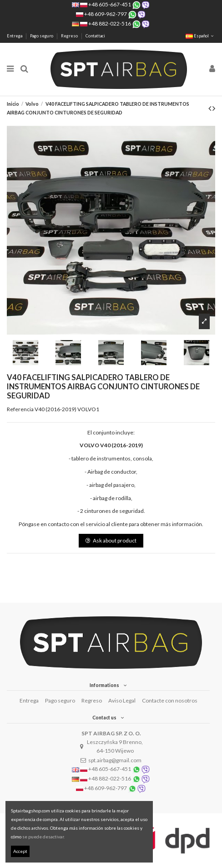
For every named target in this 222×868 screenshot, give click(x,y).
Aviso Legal (122, 700)
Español (200, 36)
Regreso (70, 36)
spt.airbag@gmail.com (115, 760)
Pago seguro (42, 36)
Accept (20, 851)
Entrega (15, 36)
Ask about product (111, 540)
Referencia (20, 409)
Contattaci (95, 36)
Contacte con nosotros (170, 700)
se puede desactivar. (43, 837)
